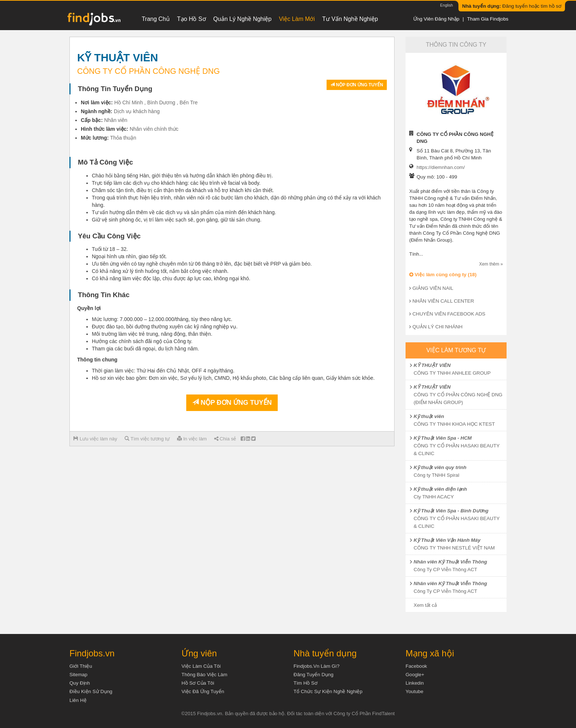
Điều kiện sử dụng (91, 691)
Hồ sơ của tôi (198, 683)
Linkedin (415, 683)
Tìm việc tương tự (147, 439)
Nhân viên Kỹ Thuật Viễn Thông (450, 562)
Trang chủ (156, 19)
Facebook (416, 666)
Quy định (80, 683)
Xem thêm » (491, 264)
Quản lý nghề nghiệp (243, 19)
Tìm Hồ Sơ (305, 683)
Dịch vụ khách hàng (137, 111)
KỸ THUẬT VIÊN (432, 365)
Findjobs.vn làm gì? (316, 666)
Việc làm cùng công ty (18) (443, 275)
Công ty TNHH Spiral (436, 475)
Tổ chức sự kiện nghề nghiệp (328, 691)
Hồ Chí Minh (129, 102)
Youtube (414, 691)
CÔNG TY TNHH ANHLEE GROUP (452, 373)
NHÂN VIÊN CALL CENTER (443, 301)
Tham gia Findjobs (488, 19)
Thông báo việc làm (204, 675)
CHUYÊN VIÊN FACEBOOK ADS (449, 314)
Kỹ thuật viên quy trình (440, 467)
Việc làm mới (297, 19)
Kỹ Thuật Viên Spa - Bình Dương (451, 511)
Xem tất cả (425, 605)
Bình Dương (161, 102)
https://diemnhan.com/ (441, 167)
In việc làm (192, 439)
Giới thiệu (81, 666)
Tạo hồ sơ (192, 19)
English (447, 5)
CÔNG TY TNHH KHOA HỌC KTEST (454, 424)
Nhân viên (116, 120)
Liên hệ (78, 700)
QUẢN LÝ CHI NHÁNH (438, 327)
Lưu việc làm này (95, 439)
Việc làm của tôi (201, 666)
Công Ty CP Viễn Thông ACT (445, 570)
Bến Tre (189, 102)
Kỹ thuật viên (429, 416)
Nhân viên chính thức (154, 129)
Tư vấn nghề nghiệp (350, 19)
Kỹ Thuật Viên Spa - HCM (443, 438)
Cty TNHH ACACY (434, 497)
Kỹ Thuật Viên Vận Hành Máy (447, 540)
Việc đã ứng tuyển (203, 691)
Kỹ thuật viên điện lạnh (440, 489)
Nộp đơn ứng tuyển (357, 85)
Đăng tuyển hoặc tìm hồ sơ (512, 6)
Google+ (415, 675)
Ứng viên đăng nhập (436, 19)
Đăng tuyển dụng (314, 675)
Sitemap (78, 675)
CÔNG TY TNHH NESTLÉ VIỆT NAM (454, 548)
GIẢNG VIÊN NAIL (433, 288)
